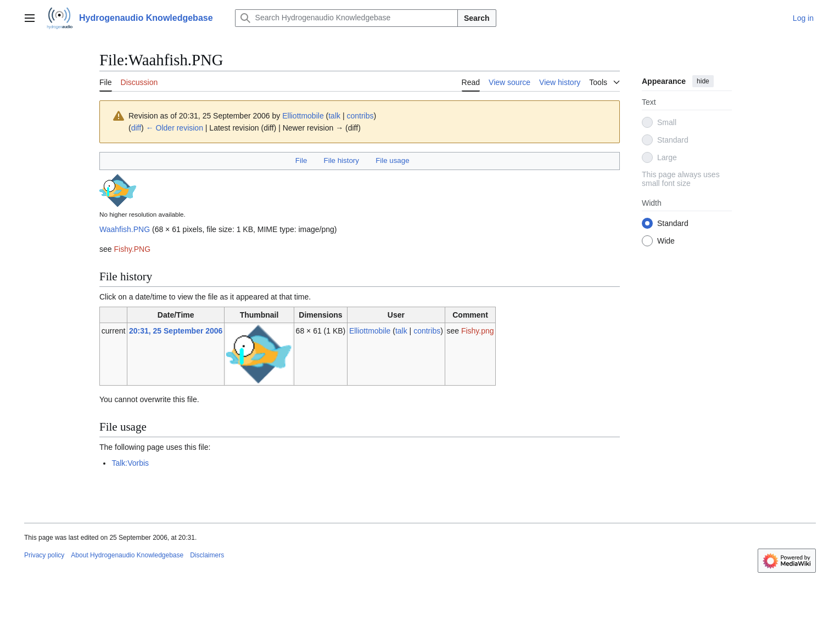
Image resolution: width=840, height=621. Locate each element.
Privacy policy (44, 555)
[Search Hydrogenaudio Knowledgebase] (346, 18)
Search (477, 18)
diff (136, 128)
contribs (360, 116)
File (301, 160)
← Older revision (175, 128)
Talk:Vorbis (130, 463)
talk (334, 116)
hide (703, 81)
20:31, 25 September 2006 (176, 331)
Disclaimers (207, 555)
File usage (392, 160)
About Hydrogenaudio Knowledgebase (127, 555)
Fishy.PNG (132, 249)
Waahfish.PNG (125, 229)
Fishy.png (478, 331)
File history (341, 160)
